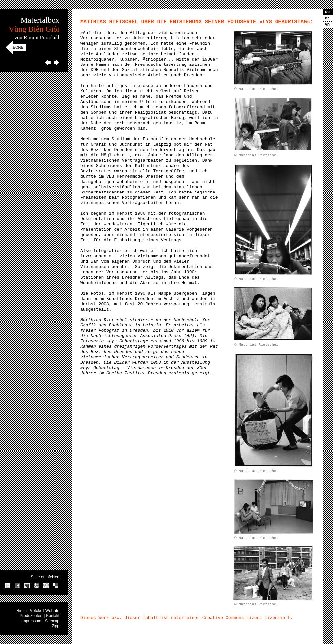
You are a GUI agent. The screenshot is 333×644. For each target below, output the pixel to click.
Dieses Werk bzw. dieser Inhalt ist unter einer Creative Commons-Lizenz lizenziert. (187, 618)
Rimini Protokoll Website (38, 611)
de (327, 12)
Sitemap (52, 621)
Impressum (31, 621)
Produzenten (31, 616)
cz (327, 18)
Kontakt (53, 616)
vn (327, 24)
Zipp (56, 626)
